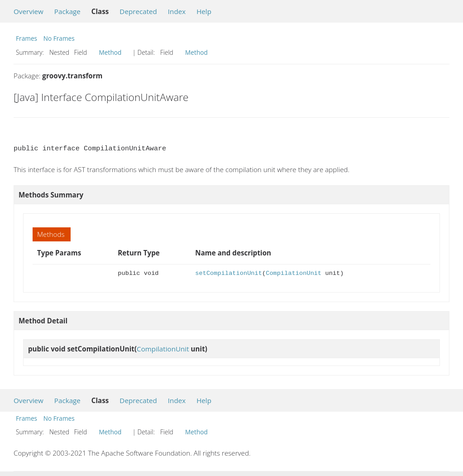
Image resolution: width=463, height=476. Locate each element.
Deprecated (138, 11)
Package (67, 11)
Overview (29, 11)
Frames (26, 38)
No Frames (59, 38)
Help (204, 11)
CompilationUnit (294, 273)
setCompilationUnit (229, 273)
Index (177, 11)
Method (110, 52)
